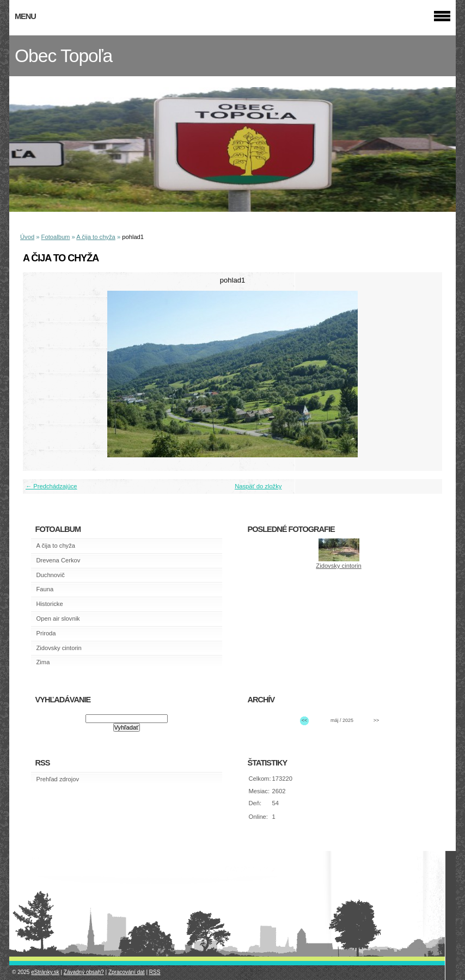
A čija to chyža (96, 237)
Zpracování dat (127, 972)
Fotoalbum (56, 237)
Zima (43, 662)
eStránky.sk (45, 972)
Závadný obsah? (84, 972)
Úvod (27, 237)
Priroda (46, 633)
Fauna (45, 589)
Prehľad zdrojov (58, 779)
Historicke (50, 604)
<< (304, 720)
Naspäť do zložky (258, 486)
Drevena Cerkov (59, 560)
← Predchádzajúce (51, 486)
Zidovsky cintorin (59, 648)
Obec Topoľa (63, 56)
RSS (155, 972)
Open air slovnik (58, 618)
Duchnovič (51, 575)
